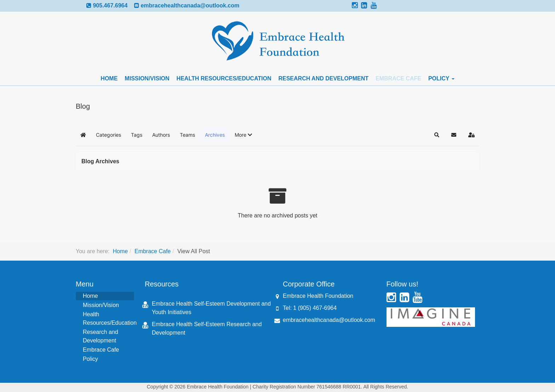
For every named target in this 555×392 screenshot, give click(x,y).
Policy (441, 78)
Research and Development (323, 78)
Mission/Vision (147, 78)
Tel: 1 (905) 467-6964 (310, 308)
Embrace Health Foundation (318, 296)
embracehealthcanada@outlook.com (190, 5)
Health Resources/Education (224, 78)
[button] (243, 135)
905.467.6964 (110, 5)
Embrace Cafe (398, 78)
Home (109, 78)
